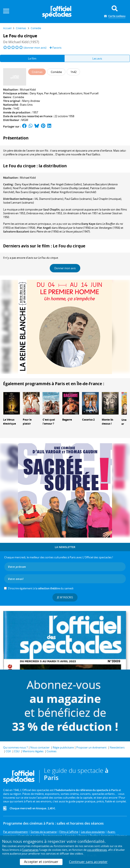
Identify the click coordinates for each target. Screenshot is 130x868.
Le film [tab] (32, 58)
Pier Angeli (51, 93)
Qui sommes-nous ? (15, 747)
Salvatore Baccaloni (70, 93)
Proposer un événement (91, 747)
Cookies (52, 751)
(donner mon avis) (35, 48)
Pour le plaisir (27, 422)
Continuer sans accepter (88, 862)
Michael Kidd (28, 90)
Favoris (55, 48)
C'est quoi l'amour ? (49, 422)
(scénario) (49, 199)
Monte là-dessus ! (108, 422)
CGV (8, 751)
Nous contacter (40, 747)
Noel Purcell (91, 93)
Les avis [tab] (97, 58)
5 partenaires (30, 850)
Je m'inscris (65, 597)
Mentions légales (33, 751)
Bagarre (67, 420)
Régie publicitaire (63, 747)
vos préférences (97, 850)
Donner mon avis (65, 268)
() (32, 184)
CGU (17, 751)
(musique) (107, 199)
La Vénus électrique (10, 422)
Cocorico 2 (88, 420)
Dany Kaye (36, 93)
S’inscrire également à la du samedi (41, 588)
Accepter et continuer (41, 862)
